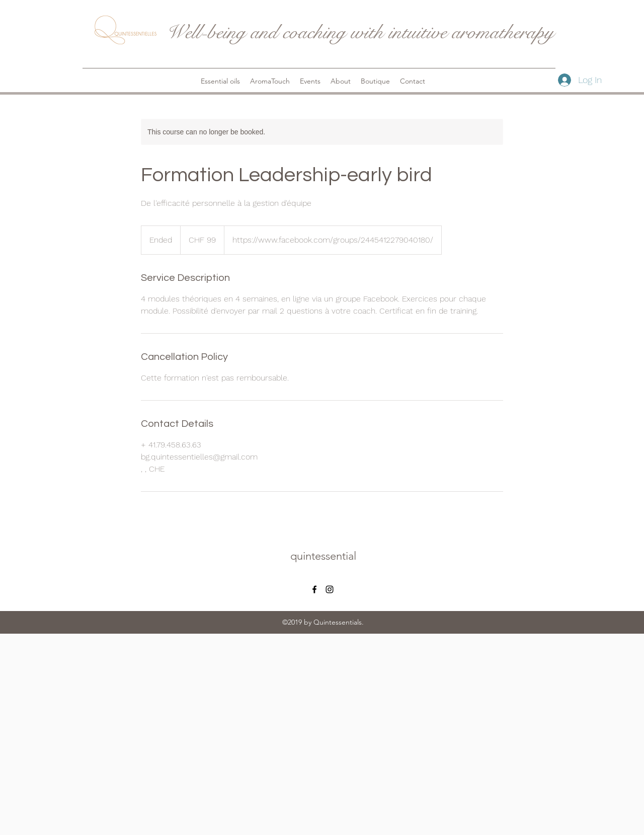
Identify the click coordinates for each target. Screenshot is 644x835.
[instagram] (330, 589)
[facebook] (314, 589)
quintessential (323, 556)
